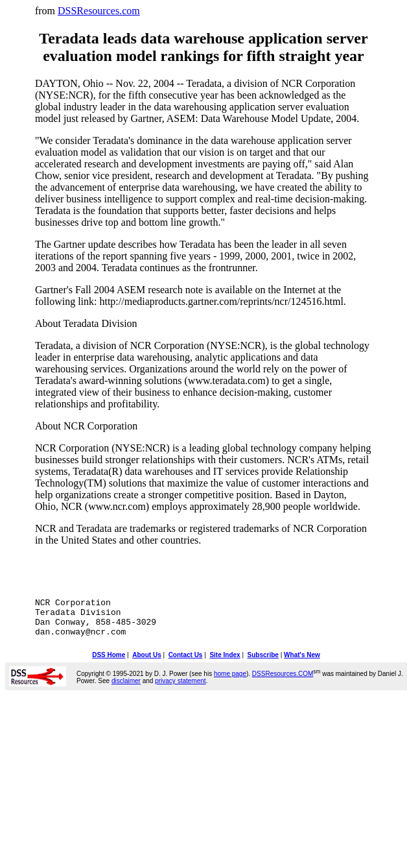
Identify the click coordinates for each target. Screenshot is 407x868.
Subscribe (263, 665)
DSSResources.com (99, 11)
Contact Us (186, 665)
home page (230, 683)
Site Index (225, 665)
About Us (146, 665)
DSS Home (109, 665)
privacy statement (180, 691)
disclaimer (126, 691)
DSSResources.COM (283, 683)
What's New (302, 665)
